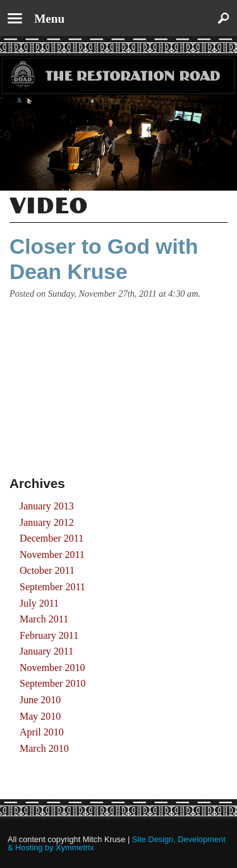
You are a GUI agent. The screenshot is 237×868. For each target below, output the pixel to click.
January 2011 (46, 651)
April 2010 (42, 732)
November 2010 (52, 668)
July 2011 (39, 603)
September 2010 (52, 683)
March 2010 (44, 748)
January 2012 (47, 522)
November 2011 (52, 555)
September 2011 (52, 587)
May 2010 (40, 716)
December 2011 (52, 538)
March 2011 (44, 619)
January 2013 (47, 506)
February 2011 (49, 635)
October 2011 (47, 570)
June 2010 (40, 700)
